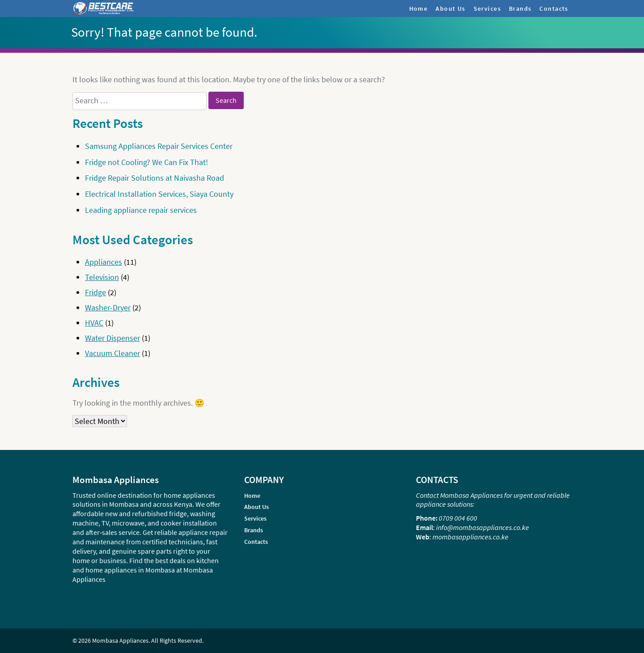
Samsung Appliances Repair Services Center (159, 146)
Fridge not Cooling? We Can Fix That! (146, 162)
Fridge (95, 292)
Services (487, 8)
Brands (520, 8)
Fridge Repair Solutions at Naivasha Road (155, 178)
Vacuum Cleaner (112, 353)
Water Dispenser (112, 338)
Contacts (554, 8)
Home (419, 8)
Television (102, 277)
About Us (450, 8)
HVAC (94, 323)
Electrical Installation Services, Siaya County (159, 194)
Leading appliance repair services (141, 210)
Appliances (104, 262)
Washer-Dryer (108, 307)
